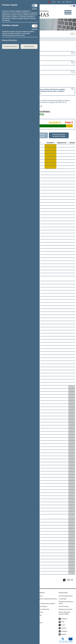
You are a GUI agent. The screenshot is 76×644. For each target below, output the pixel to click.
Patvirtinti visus (29, 46)
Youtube (64, 628)
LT (67, 2)
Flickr (63, 622)
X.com (63, 625)
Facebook (64, 619)
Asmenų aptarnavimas (66, 596)
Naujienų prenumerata (66, 609)
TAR (59, 2)
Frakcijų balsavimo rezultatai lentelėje (59, 135)
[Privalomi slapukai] (35, 6)
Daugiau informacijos (9, 40)
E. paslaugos (63, 599)
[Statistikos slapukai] (35, 26)
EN (70, 2)
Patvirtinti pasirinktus (10, 46)
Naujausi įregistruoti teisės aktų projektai (42, 604)
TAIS (54, 2)
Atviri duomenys (64, 606)
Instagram (64, 631)
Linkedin (64, 634)
